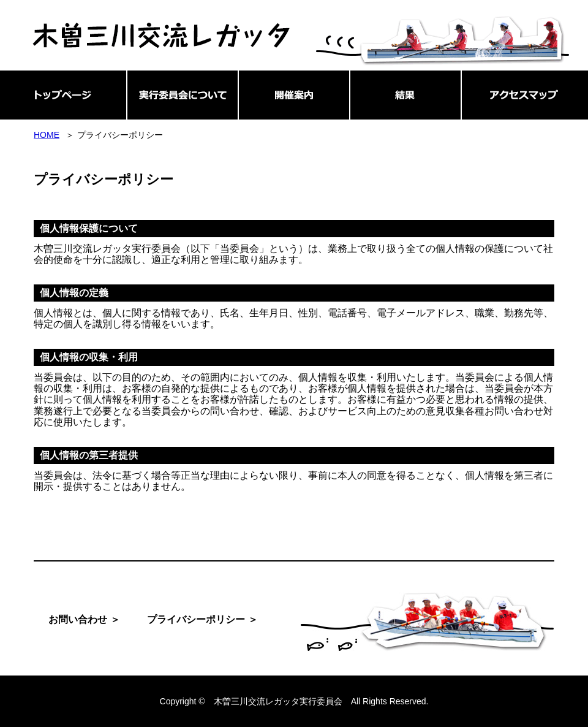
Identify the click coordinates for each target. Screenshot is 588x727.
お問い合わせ (78, 619)
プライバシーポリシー (196, 619)
